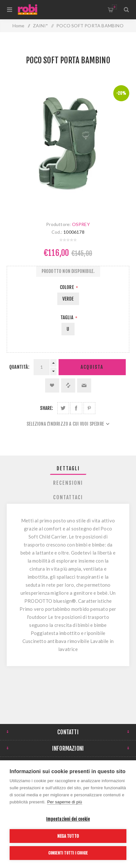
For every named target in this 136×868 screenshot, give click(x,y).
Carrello (114, 7)
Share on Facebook (76, 408)
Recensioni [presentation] (68, 483)
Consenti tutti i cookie (68, 853)
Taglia (67, 317)
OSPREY (81, 224)
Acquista (92, 367)
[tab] (68, 468)
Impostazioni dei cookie (68, 819)
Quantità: (19, 367)
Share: (47, 408)
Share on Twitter (63, 408)
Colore (67, 287)
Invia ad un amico (84, 385)
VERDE (68, 299)
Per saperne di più (64, 802)
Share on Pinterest (89, 408)
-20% (121, 93)
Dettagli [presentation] (68, 468)
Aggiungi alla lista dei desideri (52, 385)
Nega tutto (68, 836)
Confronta (68, 385)
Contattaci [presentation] (68, 497)
